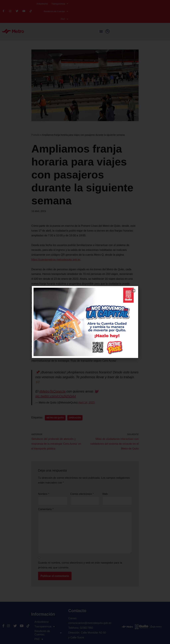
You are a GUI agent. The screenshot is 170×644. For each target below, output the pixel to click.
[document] (85, 322)
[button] (134, 291)
